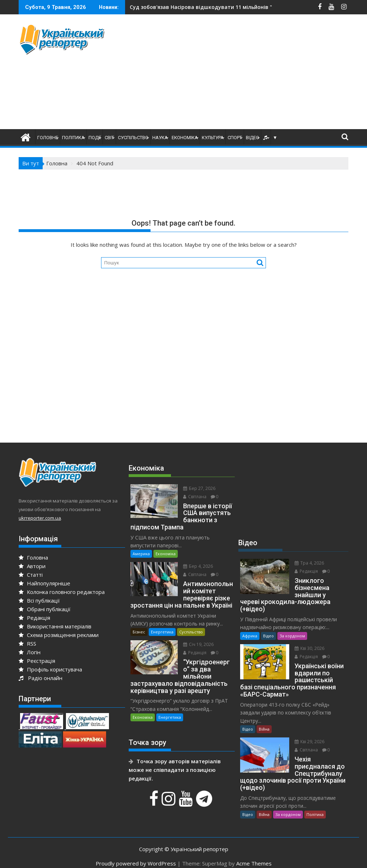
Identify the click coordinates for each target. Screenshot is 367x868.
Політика (73, 138)
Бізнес (139, 625)
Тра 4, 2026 (306, 563)
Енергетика (162, 625)
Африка (250, 629)
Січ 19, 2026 (195, 638)
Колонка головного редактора (62, 592)
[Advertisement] (245, 74)
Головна (33, 557)
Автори (32, 566)
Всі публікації (39, 600)
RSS (27, 643)
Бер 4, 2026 (195, 559)
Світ (109, 138)
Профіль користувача (50, 669)
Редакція (34, 618)
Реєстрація (37, 661)
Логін (30, 652)
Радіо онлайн (40, 678)
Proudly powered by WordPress (136, 856)
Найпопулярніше (44, 583)
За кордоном (292, 629)
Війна (264, 722)
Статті (31, 575)
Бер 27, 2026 (196, 488)
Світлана (192, 497)
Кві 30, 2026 (306, 641)
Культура (213, 138)
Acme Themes (254, 856)
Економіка (185, 138)
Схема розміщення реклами (59, 635)
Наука (160, 138)
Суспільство (133, 138)
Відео (252, 138)
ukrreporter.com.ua (40, 518)
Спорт (235, 138)
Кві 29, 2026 (306, 734)
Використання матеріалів (55, 626)
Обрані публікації (45, 609)
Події (95, 138)
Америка (141, 547)
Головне (48, 138)
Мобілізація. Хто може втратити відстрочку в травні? (221, 7)
